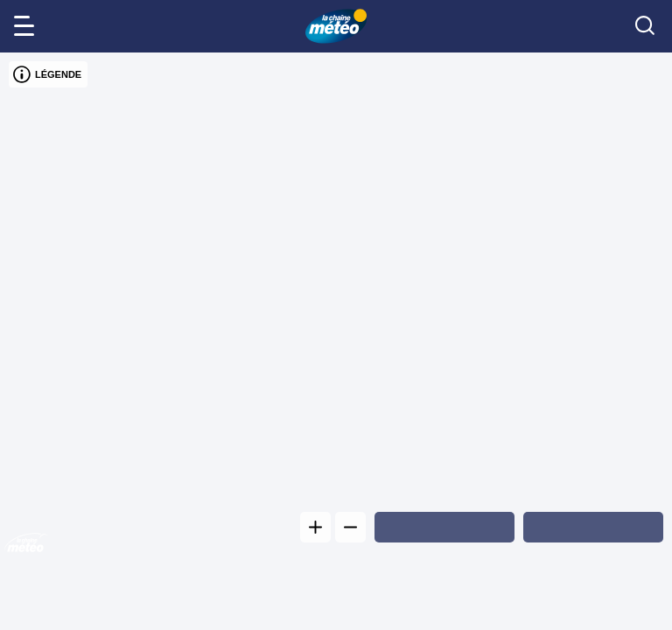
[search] (645, 26)
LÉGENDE (47, 74)
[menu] (27, 26)
